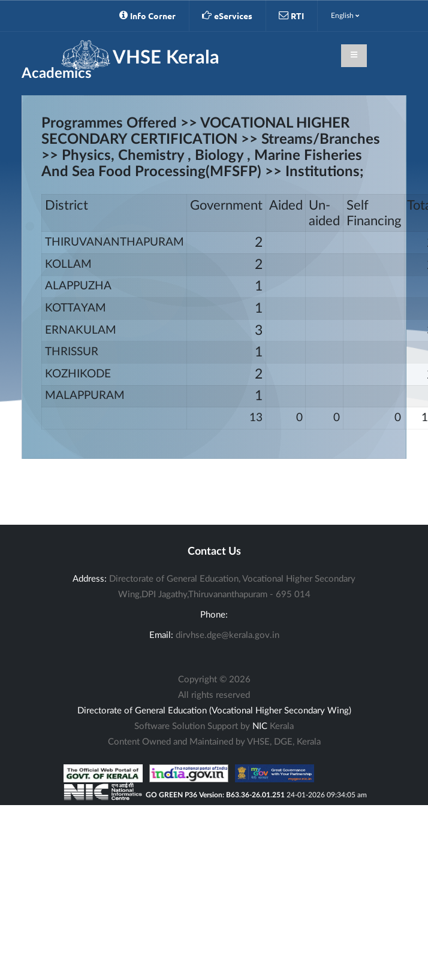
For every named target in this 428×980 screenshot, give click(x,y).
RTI (291, 16)
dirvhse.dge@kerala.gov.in (227, 635)
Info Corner (147, 16)
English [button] (345, 16)
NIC (260, 726)
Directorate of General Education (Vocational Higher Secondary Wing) (214, 711)
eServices (227, 16)
